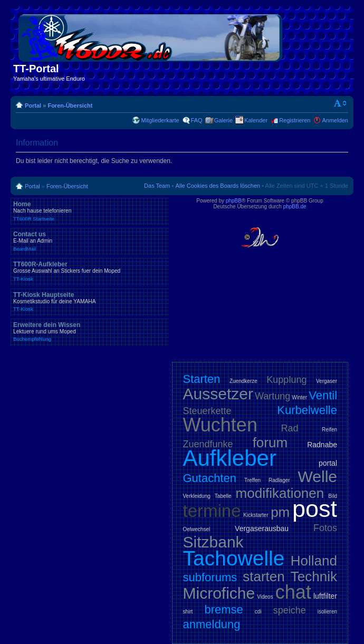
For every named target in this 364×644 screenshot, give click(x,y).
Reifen (329, 430)
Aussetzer (218, 394)
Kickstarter (256, 515)
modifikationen (280, 493)
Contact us (90, 241)
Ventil (323, 395)
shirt (188, 612)
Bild (333, 496)
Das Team (157, 186)
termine (212, 511)
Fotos (325, 528)
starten (264, 576)
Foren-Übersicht (70, 105)
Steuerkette (207, 411)
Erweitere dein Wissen (90, 332)
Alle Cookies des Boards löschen (218, 186)
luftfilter (325, 596)
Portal (33, 105)
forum (270, 443)
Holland (314, 561)
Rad (290, 428)
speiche (290, 610)
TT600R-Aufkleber (90, 271)
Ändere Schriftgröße (341, 103)
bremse (223, 609)
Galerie (223, 120)
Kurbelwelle (307, 410)
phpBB (234, 201)
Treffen (252, 480)
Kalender (256, 120)
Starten (202, 379)
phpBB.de (295, 206)
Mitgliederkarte (160, 120)
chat (293, 592)
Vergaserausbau (262, 528)
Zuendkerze (243, 381)
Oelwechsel (197, 529)
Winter (299, 397)
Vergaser (327, 381)
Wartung (272, 396)
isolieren (327, 612)
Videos (265, 597)
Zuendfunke (208, 444)
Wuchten (220, 425)
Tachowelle (234, 558)
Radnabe (322, 445)
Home (90, 211)
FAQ (197, 120)
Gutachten (210, 478)
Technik (314, 576)
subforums (210, 577)
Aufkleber (230, 458)
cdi (258, 612)
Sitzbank (213, 542)
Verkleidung (197, 496)
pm (280, 512)
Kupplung (286, 380)
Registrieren (295, 120)
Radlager (279, 480)
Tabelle (223, 496)
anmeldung (212, 624)
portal (328, 463)
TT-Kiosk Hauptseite (90, 302)
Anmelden (335, 120)
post (315, 509)
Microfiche (219, 593)
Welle (318, 477)
